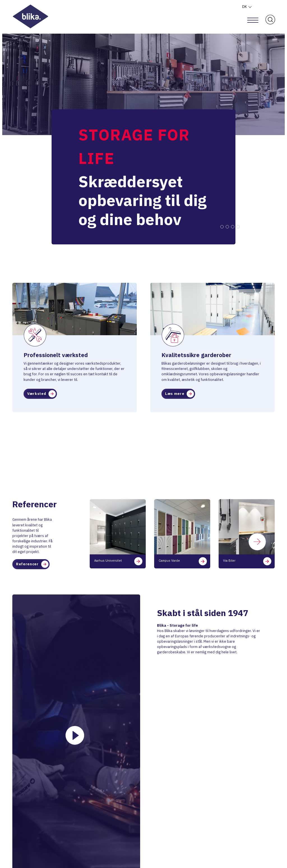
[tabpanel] (143, 165)
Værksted (41, 394)
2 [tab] (227, 227)
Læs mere (180, 394)
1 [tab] (222, 227)
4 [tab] (238, 227)
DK (247, 7)
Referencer (32, 564)
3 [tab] (233, 227)
